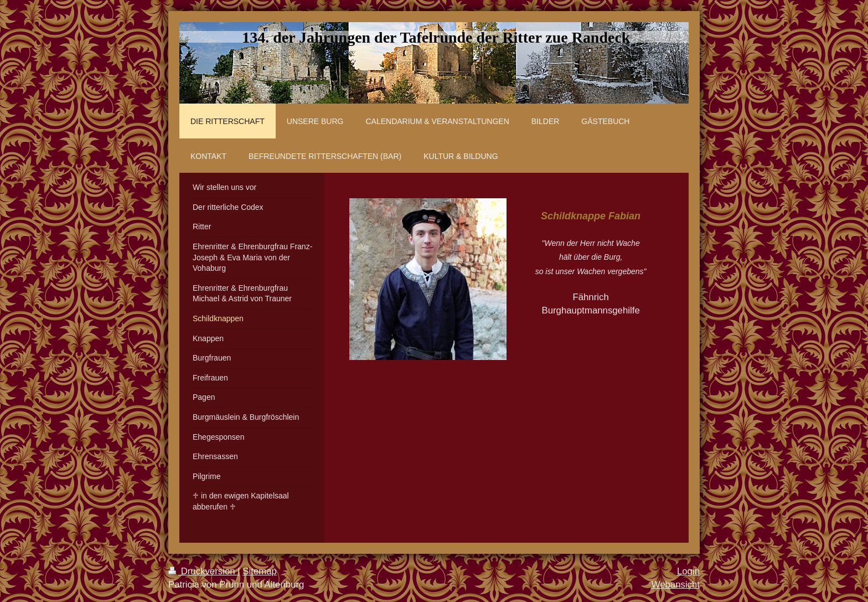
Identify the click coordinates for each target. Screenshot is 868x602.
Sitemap (260, 571)
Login (688, 571)
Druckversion (203, 571)
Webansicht (676, 585)
